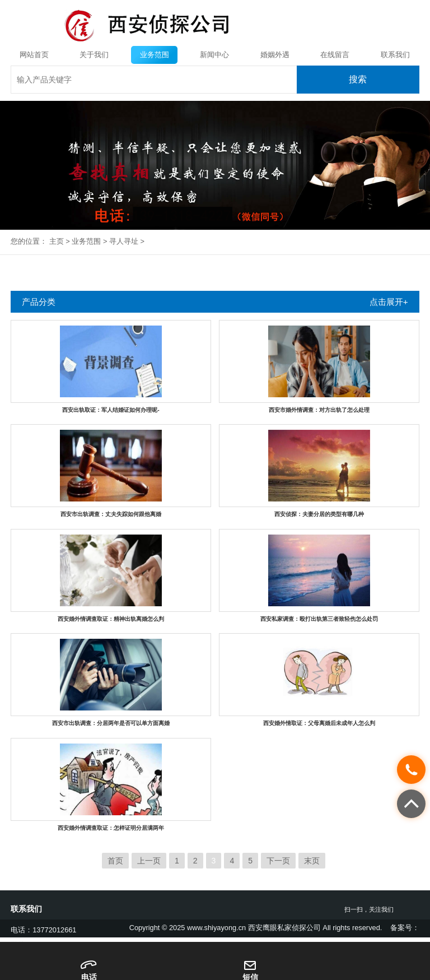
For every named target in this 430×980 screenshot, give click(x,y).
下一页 (278, 861)
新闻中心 (214, 55)
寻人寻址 (124, 241)
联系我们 (395, 55)
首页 (115, 861)
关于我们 (94, 55)
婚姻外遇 (275, 55)
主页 (57, 241)
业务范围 (155, 55)
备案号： (405, 928)
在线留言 (335, 55)
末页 (312, 861)
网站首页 (34, 55)
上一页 (149, 861)
